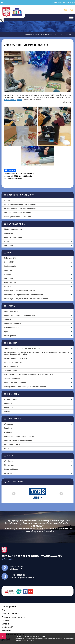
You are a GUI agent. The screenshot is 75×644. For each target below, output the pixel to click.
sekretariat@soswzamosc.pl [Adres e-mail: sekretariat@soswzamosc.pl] (22, 578)
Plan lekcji (8, 270)
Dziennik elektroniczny (21, 195)
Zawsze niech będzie (12, 379)
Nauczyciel (8, 233)
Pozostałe (13, 456)
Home (37, 34)
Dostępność (7, 627)
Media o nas (9, 465)
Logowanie (8, 200)
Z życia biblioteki (11, 399)
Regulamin (8, 403)
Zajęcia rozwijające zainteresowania (18, 440)
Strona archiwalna (11, 469)
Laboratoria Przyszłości (13, 362)
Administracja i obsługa (13, 237)
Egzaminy (8, 274)
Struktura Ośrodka (46, 34)
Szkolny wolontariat (12, 328)
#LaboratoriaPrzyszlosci (13, 100)
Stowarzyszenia (10, 336)
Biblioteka (13, 394)
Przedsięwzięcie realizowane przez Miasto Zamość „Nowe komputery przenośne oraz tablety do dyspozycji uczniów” (37, 353)
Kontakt (7, 448)
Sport (6, 332)
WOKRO (5, 620)
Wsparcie (8, 287)
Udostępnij (10, 170)
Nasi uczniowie (10, 266)
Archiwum (8, 473)
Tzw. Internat (15, 419)
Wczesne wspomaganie (13, 617)
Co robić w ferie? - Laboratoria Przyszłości (26, 45)
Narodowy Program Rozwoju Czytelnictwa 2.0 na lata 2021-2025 (29, 375)
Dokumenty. (9, 245)
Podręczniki (9, 407)
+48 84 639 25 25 (72, 10)
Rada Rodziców (10, 282)
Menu (10, 253)
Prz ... (55, 34)
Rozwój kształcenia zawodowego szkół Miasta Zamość (25, 387)
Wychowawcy (9, 432)
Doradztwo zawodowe (13, 324)
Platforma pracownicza (13, 229)
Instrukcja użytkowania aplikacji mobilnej (20, 204)
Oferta (11, 306)
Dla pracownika (16, 224)
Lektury (7, 412)
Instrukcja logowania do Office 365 (18, 217)
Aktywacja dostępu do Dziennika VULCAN (20, 208)
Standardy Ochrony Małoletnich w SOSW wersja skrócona (26, 299)
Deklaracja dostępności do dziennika (18, 213)
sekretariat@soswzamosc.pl (66, 10)
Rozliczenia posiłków (12, 444)
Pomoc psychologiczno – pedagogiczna (20, 315)
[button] (2, 3)
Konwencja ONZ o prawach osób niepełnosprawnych (24, 295)
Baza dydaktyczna (11, 311)
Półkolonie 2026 (10, 258)
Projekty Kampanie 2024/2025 (16, 358)
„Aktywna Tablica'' (11, 370)
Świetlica (8, 319)
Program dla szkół (11, 366)
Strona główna (9, 607)
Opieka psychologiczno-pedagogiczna (19, 436)
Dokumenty (8, 278)
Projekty (13, 343)
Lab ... (61, 34)
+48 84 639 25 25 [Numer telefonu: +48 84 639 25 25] (17, 575)
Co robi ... (68, 34)
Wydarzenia (9, 424)
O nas (4, 610)
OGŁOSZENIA (9, 262)
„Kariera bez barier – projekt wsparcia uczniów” (22, 348)
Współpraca (9, 461)
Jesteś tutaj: (30, 34)
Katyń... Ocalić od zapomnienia (16, 383)
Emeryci (7, 241)
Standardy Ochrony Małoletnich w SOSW (20, 291)
